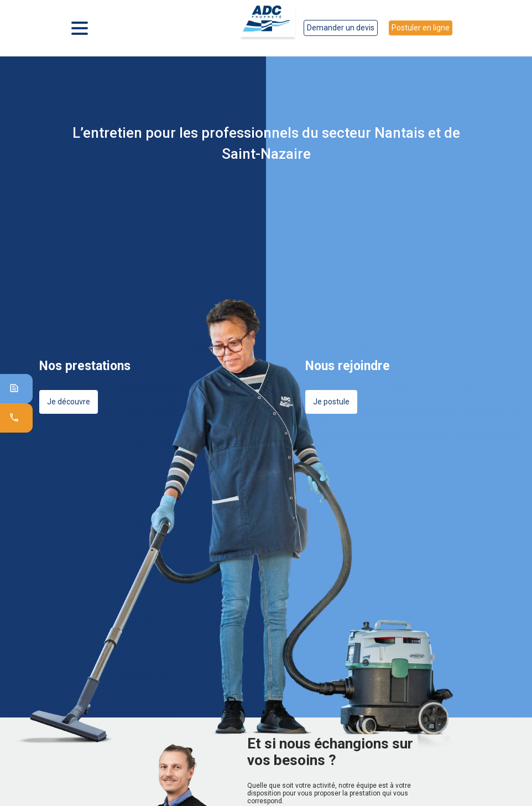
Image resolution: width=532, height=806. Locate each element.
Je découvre (69, 402)
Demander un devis (341, 28)
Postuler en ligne (421, 28)
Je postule (331, 402)
